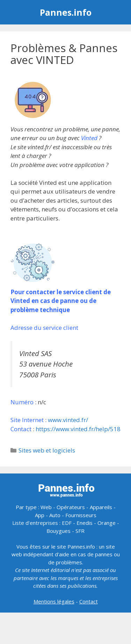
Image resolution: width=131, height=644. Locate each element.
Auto (55, 515)
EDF (67, 523)
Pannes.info (66, 12)
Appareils (101, 507)
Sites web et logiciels (47, 450)
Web (46, 507)
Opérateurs (71, 507)
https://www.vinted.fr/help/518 (78, 429)
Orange (107, 523)
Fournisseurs (81, 515)
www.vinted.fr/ (68, 420)
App (40, 515)
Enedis (85, 523)
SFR (80, 531)
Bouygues (59, 531)
